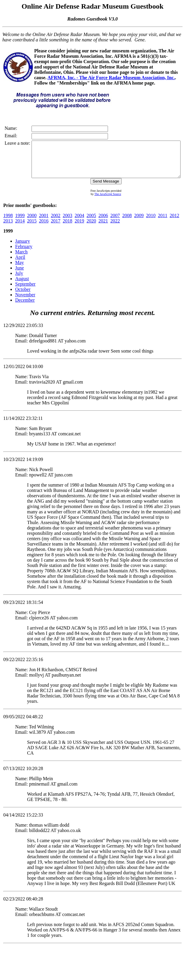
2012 (174, 223)
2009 (139, 223)
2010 (151, 223)
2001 (44, 223)
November (25, 302)
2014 (20, 228)
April (20, 264)
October (23, 296)
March (21, 259)
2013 (8, 228)
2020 (91, 228)
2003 (68, 223)
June (19, 275)
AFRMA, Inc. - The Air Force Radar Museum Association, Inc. (111, 78)
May (19, 270)
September (25, 291)
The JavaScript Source (102, 201)
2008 (127, 223)
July (19, 280)
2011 (163, 223)
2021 (103, 228)
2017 (56, 228)
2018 (68, 228)
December (25, 307)
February (24, 254)
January (23, 248)
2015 (32, 228)
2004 (79, 223)
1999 (20, 223)
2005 (91, 223)
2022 (115, 228)
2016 (44, 228)
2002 (56, 223)
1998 (8, 223)
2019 (79, 228)
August (22, 286)
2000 (32, 223)
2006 (103, 223)
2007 (115, 223)
